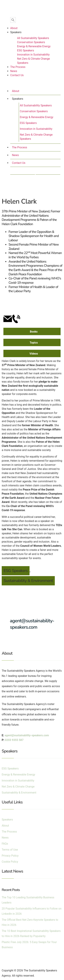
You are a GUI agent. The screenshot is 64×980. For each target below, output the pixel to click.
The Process (18, 67)
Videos (34, 354)
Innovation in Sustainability (33, 55)
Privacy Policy (10, 856)
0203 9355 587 (14, 740)
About (14, 28)
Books (34, 332)
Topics (34, 343)
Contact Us (17, 75)
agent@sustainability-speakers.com (32, 624)
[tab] (32, 332)
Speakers (16, 32)
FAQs (5, 844)
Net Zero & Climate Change (18, 787)
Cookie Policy (10, 862)
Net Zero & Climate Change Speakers (33, 61)
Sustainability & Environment (28, 581)
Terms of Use (10, 850)
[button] (32, 84)
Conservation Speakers (31, 42)
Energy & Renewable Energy (34, 46)
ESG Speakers (26, 50)
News (14, 71)
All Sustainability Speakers (33, 38)
